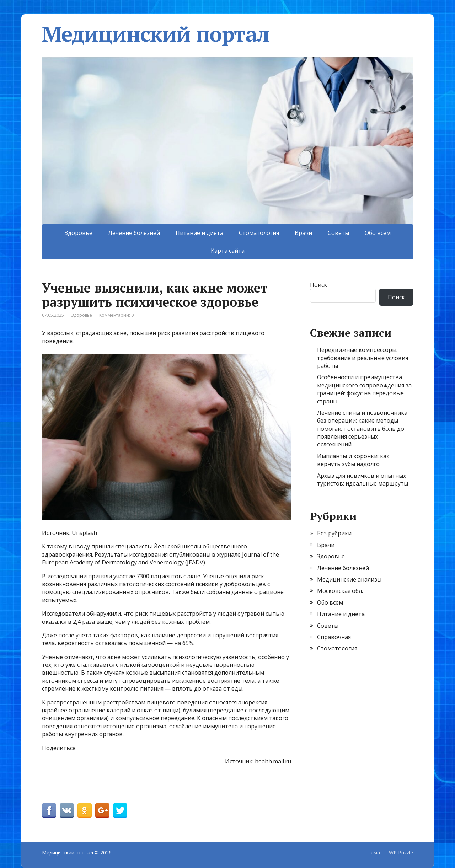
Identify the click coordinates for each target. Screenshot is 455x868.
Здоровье (79, 233)
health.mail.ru (273, 761)
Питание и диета (199, 233)
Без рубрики (334, 533)
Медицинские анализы (349, 579)
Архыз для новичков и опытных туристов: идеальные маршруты (363, 479)
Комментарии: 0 (116, 315)
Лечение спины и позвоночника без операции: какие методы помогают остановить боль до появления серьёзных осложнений (362, 429)
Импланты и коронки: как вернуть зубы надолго (353, 460)
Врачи (303, 233)
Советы (338, 233)
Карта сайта (228, 251)
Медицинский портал (156, 34)
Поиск (318, 285)
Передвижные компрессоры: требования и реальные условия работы (363, 358)
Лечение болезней (134, 233)
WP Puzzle (401, 853)
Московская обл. (340, 591)
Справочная (334, 637)
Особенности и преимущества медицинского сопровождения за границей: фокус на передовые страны (364, 389)
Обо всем (378, 233)
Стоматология (259, 233)
